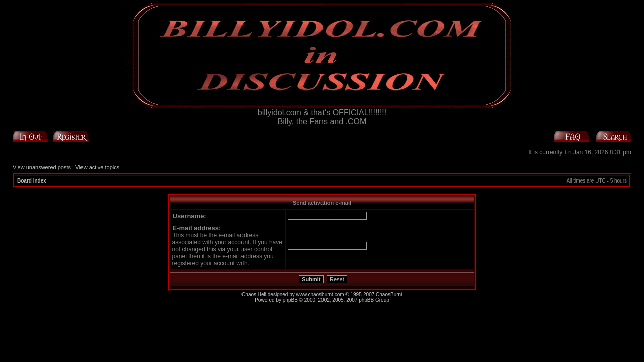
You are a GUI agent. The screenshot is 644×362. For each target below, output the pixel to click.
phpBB (290, 300)
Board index (32, 181)
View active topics (97, 167)
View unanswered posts (42, 167)
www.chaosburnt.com (320, 294)
